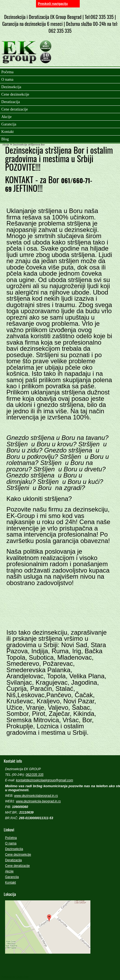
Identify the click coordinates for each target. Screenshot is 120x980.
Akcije (6, 144)
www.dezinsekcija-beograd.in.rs (38, 801)
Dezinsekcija (14, 849)
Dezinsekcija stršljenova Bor (29, 144)
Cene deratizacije (17, 866)
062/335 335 (35, 775)
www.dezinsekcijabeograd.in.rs (36, 796)
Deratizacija (13, 860)
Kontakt (11, 883)
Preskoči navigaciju (53, 4)
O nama (11, 843)
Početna (11, 838)
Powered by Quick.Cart (15, 977)
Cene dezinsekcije (18, 855)
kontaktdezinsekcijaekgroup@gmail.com (45, 780)
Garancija (12, 877)
